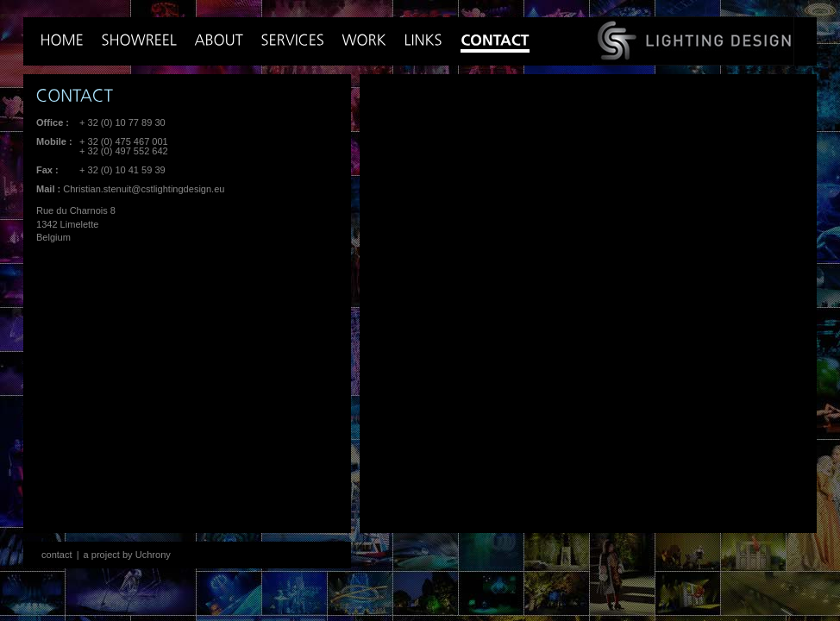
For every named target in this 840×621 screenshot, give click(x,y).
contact (57, 555)
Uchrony (153, 555)
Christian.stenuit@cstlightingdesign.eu (144, 189)
